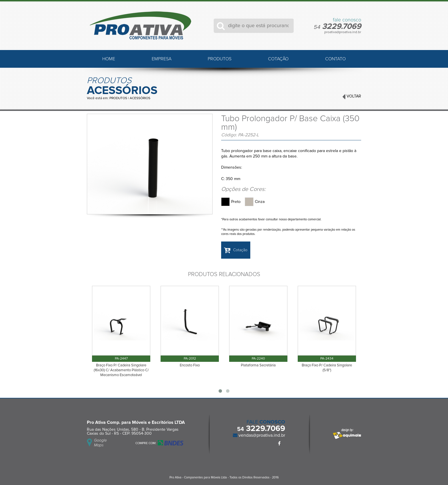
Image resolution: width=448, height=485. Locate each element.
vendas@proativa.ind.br (261, 435)
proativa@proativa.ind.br (343, 32)
